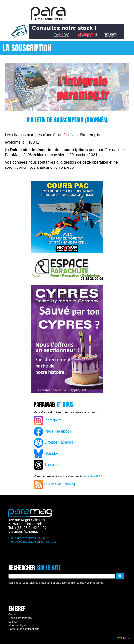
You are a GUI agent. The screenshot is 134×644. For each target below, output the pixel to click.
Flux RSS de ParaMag (54, 484)
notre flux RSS (93, 476)
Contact (13, 614)
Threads (46, 465)
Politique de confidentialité (24, 629)
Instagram (48, 420)
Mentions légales (19, 625)
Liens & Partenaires (20, 618)
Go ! (120, 576)
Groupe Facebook (55, 443)
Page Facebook (53, 432)
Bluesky (46, 454)
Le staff (13, 622)
